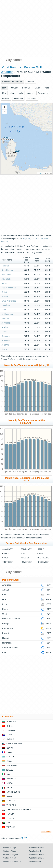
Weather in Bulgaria (10, 855)
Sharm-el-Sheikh (10, 648)
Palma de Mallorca (11, 619)
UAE (9, 823)
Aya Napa (7, 585)
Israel (10, 770)
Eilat (4, 652)
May (23, 553)
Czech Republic (15, 744)
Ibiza (5, 604)
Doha (4, 310)
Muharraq (6, 318)
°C (22, 838)
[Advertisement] (26, 28)
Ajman (4, 283)
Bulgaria (11, 722)
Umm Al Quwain (9, 301)
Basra (4, 349)
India (9, 761)
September (44, 558)
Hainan (6, 638)
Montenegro (14, 792)
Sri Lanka (12, 801)
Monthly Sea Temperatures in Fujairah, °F (27, 365)
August (25, 558)
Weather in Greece (37, 855)
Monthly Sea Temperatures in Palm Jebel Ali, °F (27, 479)
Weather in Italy (35, 861)
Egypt (10, 748)
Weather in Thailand (37, 848)
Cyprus (10, 739)
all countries (46, 832)
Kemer (5, 609)
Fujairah (27, 239)
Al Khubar (6, 340)
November (26, 562)
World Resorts (11, 67)
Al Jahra (5, 345)
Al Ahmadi (6, 323)
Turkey (10, 818)
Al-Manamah (7, 314)
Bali (4, 595)
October (8, 562)
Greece (11, 757)
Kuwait (5, 332)
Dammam (6, 336)
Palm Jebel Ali (8, 275)
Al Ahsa (5, 327)
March (42, 549)
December (44, 562)
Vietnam (11, 827)
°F (26, 838)
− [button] (5, 112)
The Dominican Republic (19, 810)
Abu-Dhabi (6, 279)
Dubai (4, 292)
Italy (9, 774)
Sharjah (5, 297)
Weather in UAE (35, 851)
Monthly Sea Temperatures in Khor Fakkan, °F (27, 422)
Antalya (6, 590)
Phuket (6, 633)
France (10, 752)
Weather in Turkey (10, 851)
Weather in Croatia (36, 858)
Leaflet (40, 173)
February (26, 549)
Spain (9, 796)
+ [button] (5, 107)
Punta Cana (8, 628)
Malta (10, 783)
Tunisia (10, 814)
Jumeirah (6, 305)
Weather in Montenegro (12, 861)
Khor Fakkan (37, 239)
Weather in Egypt (9, 848)
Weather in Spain (9, 858)
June (41, 553)
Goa (4, 599)
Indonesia (12, 766)
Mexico (10, 788)
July (6, 558)
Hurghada (7, 643)
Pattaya (6, 624)
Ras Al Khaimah (9, 288)
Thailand (11, 805)
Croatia (11, 730)
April (6, 553)
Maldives (11, 779)
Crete (5, 614)
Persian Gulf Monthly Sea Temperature (26, 543)
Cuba (9, 735)
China (9, 726)
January (8, 549)
